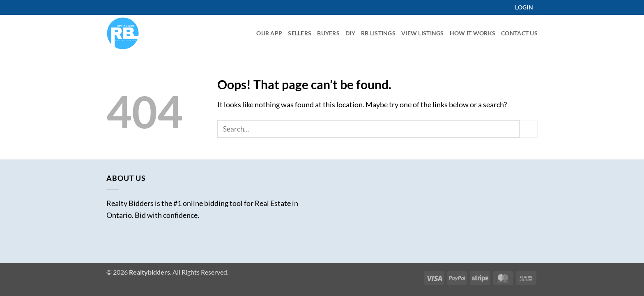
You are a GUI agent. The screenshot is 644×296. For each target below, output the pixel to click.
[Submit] (529, 129)
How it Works (473, 33)
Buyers (328, 33)
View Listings (423, 33)
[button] (524, 7)
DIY (350, 33)
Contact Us (519, 33)
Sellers (300, 33)
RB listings (378, 33)
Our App (269, 33)
